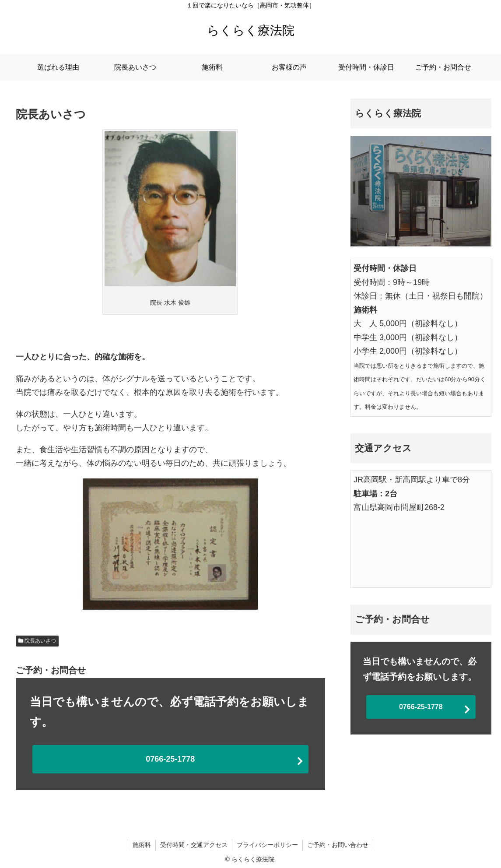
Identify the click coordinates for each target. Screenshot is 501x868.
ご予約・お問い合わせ (338, 845)
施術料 (142, 845)
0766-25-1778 (170, 759)
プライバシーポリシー (267, 845)
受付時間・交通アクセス (194, 845)
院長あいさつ (40, 641)
